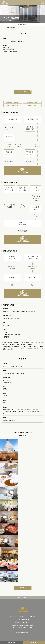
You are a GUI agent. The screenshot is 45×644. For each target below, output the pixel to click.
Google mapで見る (22, 92)
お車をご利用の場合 (12, 105)
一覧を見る (22, 588)
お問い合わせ (11, 642)
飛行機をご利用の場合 (12, 102)
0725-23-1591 (11, 50)
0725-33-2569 (13, 52)
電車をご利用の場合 (32, 102)
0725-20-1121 (19, 48)
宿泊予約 (34, 642)
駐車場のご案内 (32, 105)
